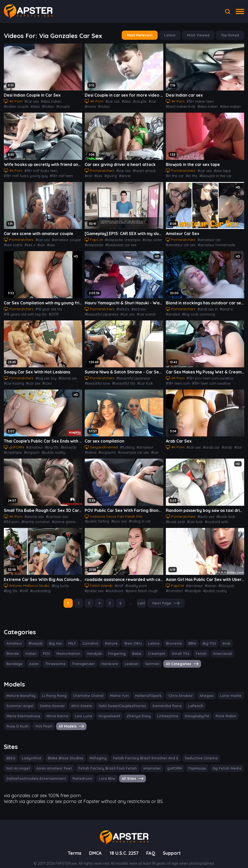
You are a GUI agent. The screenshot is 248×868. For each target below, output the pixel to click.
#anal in (223, 307)
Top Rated (231, 35)
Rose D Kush (206, 710)
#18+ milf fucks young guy (24, 174)
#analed (238, 307)
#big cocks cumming (214, 312)
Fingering (113, 649)
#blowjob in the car (212, 174)
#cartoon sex (55, 513)
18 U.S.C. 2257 (124, 846)
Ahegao (197, 690)
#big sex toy (43, 375)
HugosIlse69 (68, 710)
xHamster (116, 762)
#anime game (43, 518)
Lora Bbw (101, 772)
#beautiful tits (121, 380)
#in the (190, 174)
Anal (222, 638)
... (132, 599)
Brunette (170, 638)
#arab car (209, 444)
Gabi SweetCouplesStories (117, 700)
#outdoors (113, 586)
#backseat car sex (119, 243)
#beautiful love (96, 380)
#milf (8, 586)
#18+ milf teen (58, 174)
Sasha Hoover (50, 700)
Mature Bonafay (20, 690)
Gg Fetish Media (189, 762)
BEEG (11, 752)
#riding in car (136, 517)
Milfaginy (96, 752)
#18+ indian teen (199, 100)
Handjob (92, 649)
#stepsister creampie (120, 238)
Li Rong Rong (51, 690)
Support (173, 846)
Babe (132, 649)
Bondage (14, 659)
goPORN (138, 762)
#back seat (175, 518)
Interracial (214, 649)
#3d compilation (68, 518)
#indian (45, 106)
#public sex (94, 586)
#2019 (51, 312)
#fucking (125, 444)
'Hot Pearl (232, 710)
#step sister (148, 238)
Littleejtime (123, 710)
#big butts (57, 581)
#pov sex (116, 517)
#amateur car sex (149, 243)
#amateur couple (63, 238)
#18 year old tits (46, 307)
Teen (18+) (131, 638)
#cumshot (174, 586)
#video (102, 106)
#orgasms (92, 449)
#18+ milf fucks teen (40, 169)
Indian (30, 649)
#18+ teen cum (178, 380)
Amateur (14, 638)
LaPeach (187, 700)
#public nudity (49, 449)
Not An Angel (226, 752)
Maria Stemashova (216, 700)
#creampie (12, 449)
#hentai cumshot (17, 518)
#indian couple (15, 106)
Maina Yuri (113, 690)
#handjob (191, 586)
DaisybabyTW (151, 710)
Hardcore (105, 659)
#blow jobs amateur (50, 586)
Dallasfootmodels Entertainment (34, 772)
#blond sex (64, 375)
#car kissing (13, 380)
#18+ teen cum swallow (210, 380)
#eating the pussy (65, 380)
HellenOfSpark (141, 690)
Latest (172, 35)
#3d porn (74, 513)
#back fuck (222, 513)
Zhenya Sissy (96, 710)
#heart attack (140, 169)
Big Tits (205, 638)
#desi (33, 106)
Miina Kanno (17, 710)
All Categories (175, 659)
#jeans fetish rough (138, 586)
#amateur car (206, 238)
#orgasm (29, 449)
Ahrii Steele (78, 700)
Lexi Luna (42, 710)
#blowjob (236, 174)
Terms (73, 846)
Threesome (54, 659)
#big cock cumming (181, 312)
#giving (100, 174)
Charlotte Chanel (84, 690)
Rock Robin (179, 710)
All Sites (126, 772)
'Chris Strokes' (172, 690)
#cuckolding (234, 518)
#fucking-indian (220, 106)
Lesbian (126, 659)
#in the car (174, 174)
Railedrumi (77, 772)
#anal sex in (205, 307)
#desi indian (49, 100)
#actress (135, 307)
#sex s (29, 243)
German (146, 659)
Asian (33, 659)
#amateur (33, 444)
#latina (156, 444)
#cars (45, 380)
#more (90, 106)
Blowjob (34, 638)
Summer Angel (19, 700)
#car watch (142, 312)
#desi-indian (196, 106)
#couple (59, 106)
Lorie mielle (220, 690)
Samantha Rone (159, 700)
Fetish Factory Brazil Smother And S (141, 752)
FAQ (152, 846)
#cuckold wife (212, 518)
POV (46, 649)
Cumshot (90, 638)
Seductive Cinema (193, 752)
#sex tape (219, 169)
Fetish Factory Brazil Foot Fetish (74, 762)
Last (142, 599)
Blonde (12, 649)
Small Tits (174, 649)
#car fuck (140, 380)
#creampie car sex (117, 449)
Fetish (194, 649)
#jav (156, 312)
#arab (223, 444)
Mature (109, 638)
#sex (89, 174)
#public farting (96, 517)
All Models (19, 721)
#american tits (69, 312)
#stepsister (93, 243)
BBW (188, 638)
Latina (151, 638)
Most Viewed (200, 35)
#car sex (31, 100)
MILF (71, 638)
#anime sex (33, 513)
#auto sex (203, 513)
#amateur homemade (212, 243)
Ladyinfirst (32, 752)
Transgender (80, 659)
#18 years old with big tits (24, 312)
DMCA (94, 846)
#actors (120, 307)
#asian (207, 581)
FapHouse (160, 762)
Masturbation (67, 649)
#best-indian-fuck (228, 100)
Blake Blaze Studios (64, 752)
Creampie (151, 649)
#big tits (49, 444)
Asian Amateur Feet (23, 762)
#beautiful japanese (100, 312)
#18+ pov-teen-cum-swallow (208, 375)
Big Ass (54, 638)
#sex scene (13, 243)
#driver (113, 174)
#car (149, 100)
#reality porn (134, 581)
